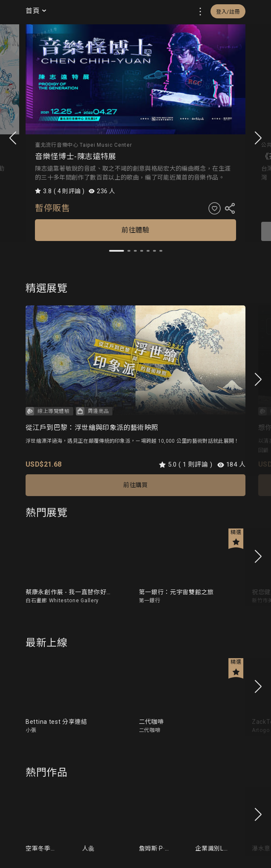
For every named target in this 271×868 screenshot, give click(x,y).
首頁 (37, 10)
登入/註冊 (228, 12)
